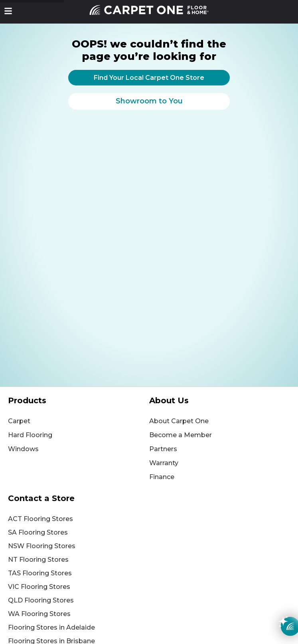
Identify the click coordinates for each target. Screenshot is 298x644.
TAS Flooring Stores (40, 573)
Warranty (164, 463)
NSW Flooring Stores (42, 546)
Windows (23, 449)
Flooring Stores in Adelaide (51, 627)
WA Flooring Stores (39, 614)
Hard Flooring (30, 435)
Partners (163, 449)
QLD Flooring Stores (41, 600)
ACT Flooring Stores (40, 519)
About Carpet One (179, 421)
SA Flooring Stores (38, 532)
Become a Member (181, 435)
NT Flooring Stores (38, 560)
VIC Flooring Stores (39, 587)
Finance (162, 477)
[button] (8, 11)
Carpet (19, 421)
